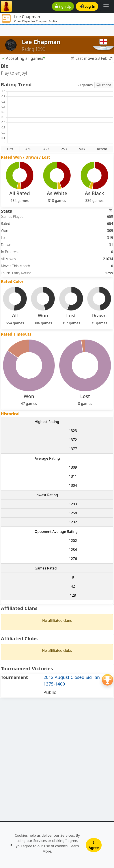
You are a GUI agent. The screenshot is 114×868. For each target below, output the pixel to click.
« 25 (46, 149)
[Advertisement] (57, 30)
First (10, 149)
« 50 (28, 149)
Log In (87, 6)
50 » (82, 149)
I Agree (94, 845)
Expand (104, 85)
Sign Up (63, 6)
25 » (64, 149)
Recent (102, 149)
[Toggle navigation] (106, 6)
